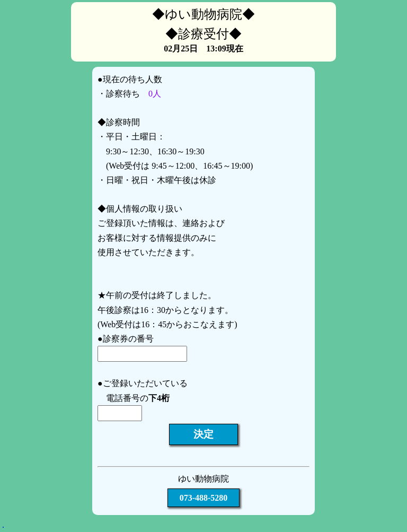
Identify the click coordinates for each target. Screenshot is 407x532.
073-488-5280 (204, 498)
